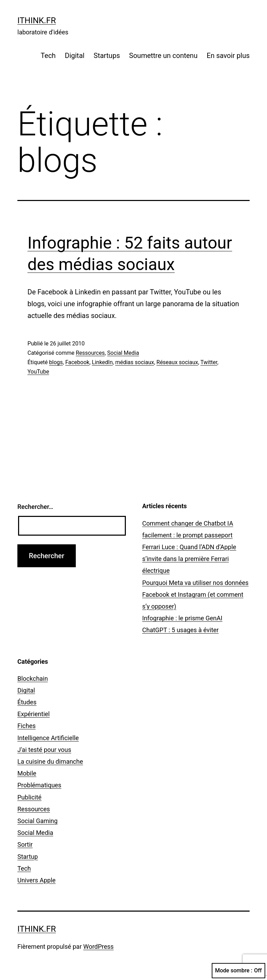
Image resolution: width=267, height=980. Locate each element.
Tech (48, 56)
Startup (28, 857)
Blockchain (33, 679)
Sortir (25, 844)
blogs (56, 362)
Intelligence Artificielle (48, 738)
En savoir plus (228, 56)
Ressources (90, 353)
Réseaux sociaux (177, 362)
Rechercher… (35, 507)
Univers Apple (37, 880)
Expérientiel (34, 714)
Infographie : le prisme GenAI (182, 618)
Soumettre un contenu (163, 56)
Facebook (77, 362)
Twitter (209, 362)
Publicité (29, 797)
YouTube (38, 372)
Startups (107, 56)
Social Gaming (38, 821)
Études (27, 702)
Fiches (27, 726)
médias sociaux (134, 362)
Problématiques (39, 785)
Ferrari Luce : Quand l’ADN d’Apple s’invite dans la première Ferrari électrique (189, 559)
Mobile (27, 773)
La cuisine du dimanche (50, 761)
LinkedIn (102, 362)
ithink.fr (37, 20)
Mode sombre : (238, 971)
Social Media (123, 353)
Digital (75, 56)
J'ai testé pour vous (44, 750)
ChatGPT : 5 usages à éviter (180, 630)
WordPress (98, 947)
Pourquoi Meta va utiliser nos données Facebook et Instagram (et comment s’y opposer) (195, 594)
